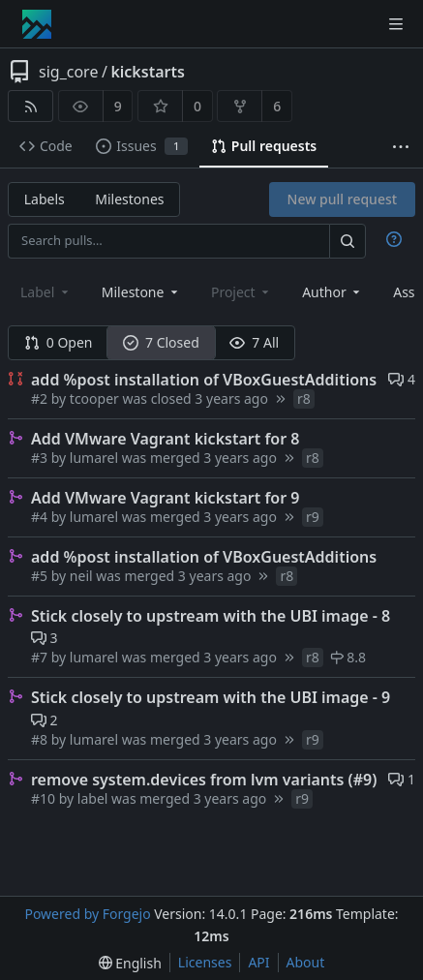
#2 (41, 398)
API (258, 962)
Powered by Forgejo (87, 914)
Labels (45, 199)
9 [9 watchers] (118, 106)
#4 (41, 517)
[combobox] (141, 292)
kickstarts (147, 72)
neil (81, 576)
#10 (45, 798)
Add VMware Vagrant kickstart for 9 (165, 498)
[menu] (130, 963)
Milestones (129, 199)
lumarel (94, 458)
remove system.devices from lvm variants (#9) (204, 780)
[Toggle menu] (396, 24)
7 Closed (161, 342)
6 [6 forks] (277, 106)
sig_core (68, 72)
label (93, 798)
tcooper (94, 398)
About (306, 962)
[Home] (37, 24)
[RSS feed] (30, 106)
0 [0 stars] (197, 106)
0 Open (59, 342)
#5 (41, 576)
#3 (41, 458)
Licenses (205, 962)
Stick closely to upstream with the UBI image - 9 (211, 697)
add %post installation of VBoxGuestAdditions (204, 380)
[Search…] (347, 241)
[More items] (401, 147)
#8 (41, 739)
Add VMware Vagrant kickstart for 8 (165, 439)
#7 (41, 657)
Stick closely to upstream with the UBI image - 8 (211, 616)
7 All (254, 342)
